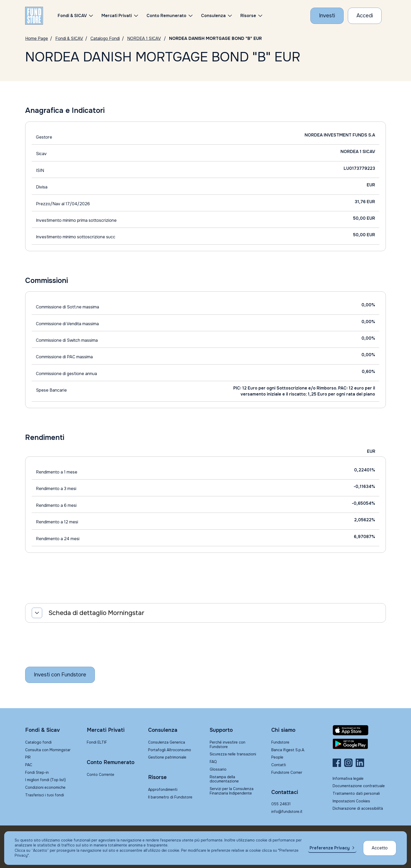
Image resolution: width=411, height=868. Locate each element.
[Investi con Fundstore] (327, 16)
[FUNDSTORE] (34, 16)
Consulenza (213, 16)
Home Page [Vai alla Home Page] (37, 38)
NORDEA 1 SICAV (144, 38)
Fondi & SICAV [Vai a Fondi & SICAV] (69, 38)
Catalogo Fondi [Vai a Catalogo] (105, 38)
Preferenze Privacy (330, 848)
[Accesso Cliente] (365, 16)
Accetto (380, 848)
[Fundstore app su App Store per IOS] (359, 730)
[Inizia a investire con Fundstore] (60, 675)
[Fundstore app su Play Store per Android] (359, 744)
